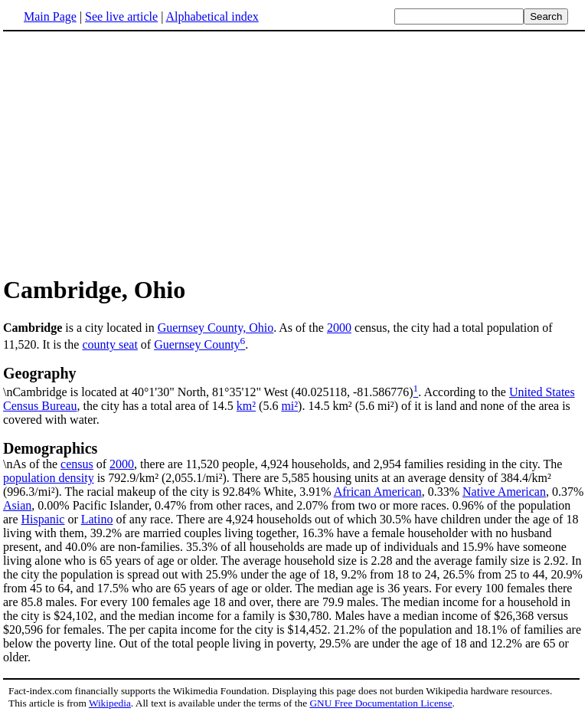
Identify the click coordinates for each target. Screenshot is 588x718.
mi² (289, 406)
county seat (109, 344)
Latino (97, 519)
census (77, 464)
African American (378, 492)
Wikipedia (110, 703)
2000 (339, 328)
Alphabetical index (212, 16)
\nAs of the (294, 455)
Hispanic (43, 519)
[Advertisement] (132, 152)
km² (246, 406)
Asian (17, 505)
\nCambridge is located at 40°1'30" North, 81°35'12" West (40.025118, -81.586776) (294, 382)
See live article (121, 16)
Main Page (50, 16)
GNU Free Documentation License (381, 703)
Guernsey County (197, 344)
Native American (504, 492)
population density (49, 478)
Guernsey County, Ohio (216, 328)
